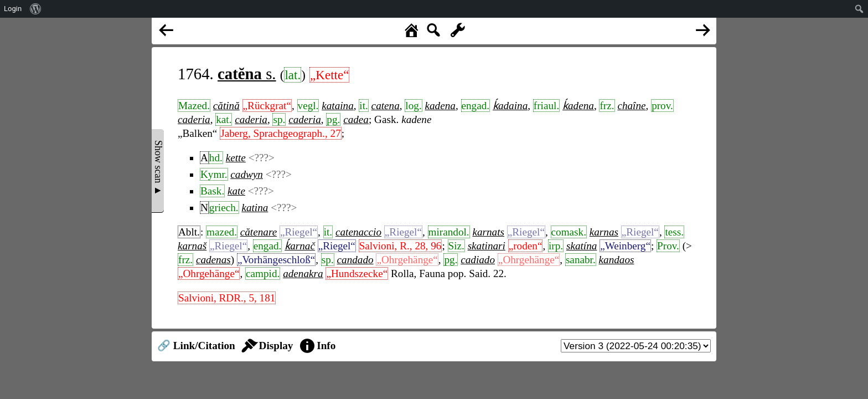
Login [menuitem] (13, 9)
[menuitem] (36, 9)
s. (247, 74)
